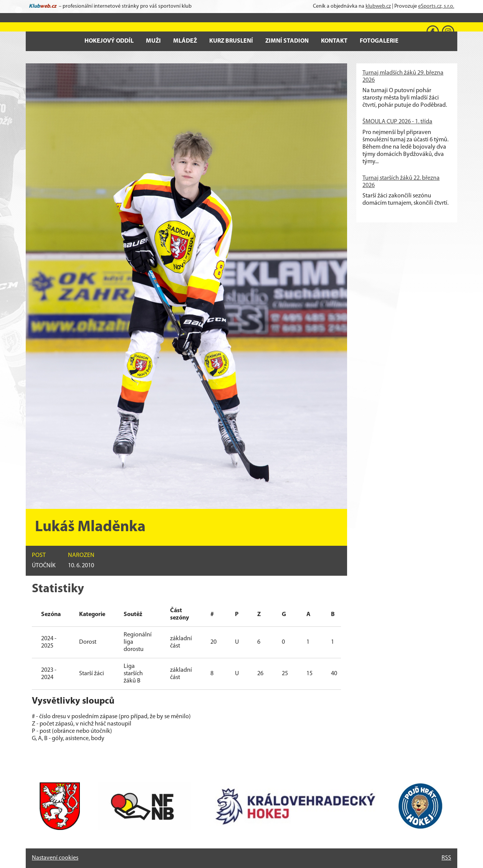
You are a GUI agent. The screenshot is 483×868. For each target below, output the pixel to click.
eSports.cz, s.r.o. (436, 6)
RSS (446, 858)
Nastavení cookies (55, 858)
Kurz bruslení (231, 41)
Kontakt (334, 41)
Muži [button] (153, 41)
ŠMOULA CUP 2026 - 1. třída (397, 122)
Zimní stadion (287, 41)
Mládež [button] (185, 41)
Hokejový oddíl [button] (109, 41)
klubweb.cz (378, 6)
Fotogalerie (379, 41)
